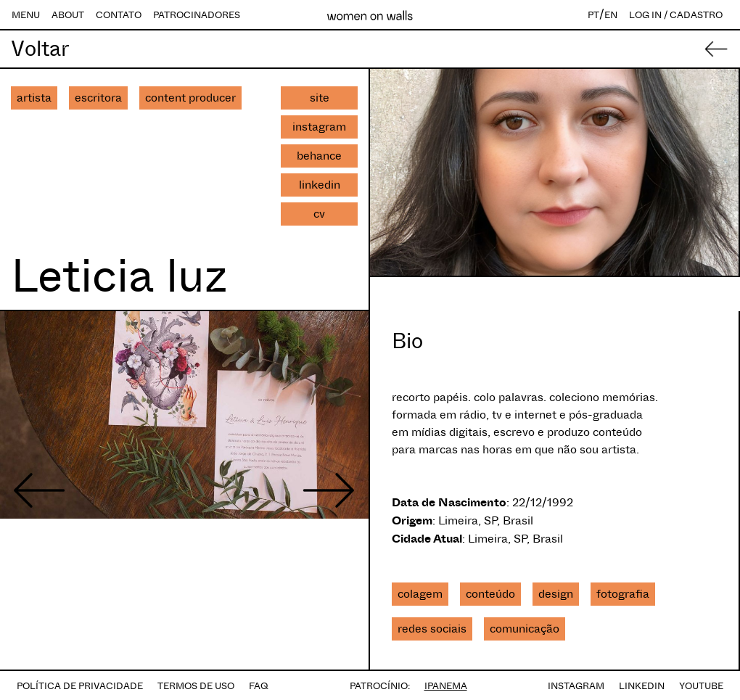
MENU (26, 15)
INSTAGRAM (576, 686)
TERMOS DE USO (196, 686)
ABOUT (68, 15)
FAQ (259, 686)
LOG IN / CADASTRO (676, 15)
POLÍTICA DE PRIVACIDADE (80, 686)
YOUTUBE (701, 686)
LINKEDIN (642, 686)
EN (611, 15)
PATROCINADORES (197, 15)
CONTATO (119, 15)
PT (593, 15)
